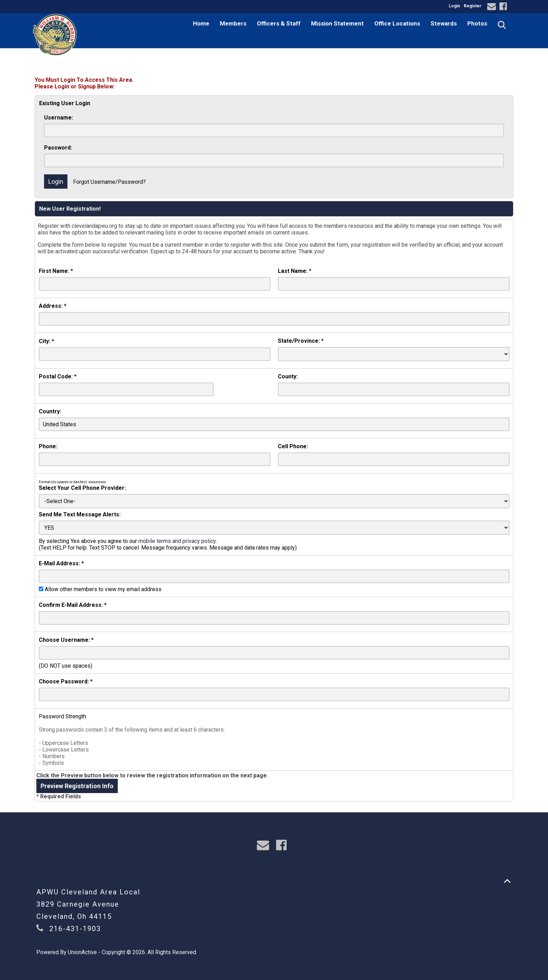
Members (233, 23)
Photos (477, 23)
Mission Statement (337, 23)
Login (454, 6)
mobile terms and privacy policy (177, 541)
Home (201, 23)
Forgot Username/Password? (109, 182)
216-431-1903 (75, 929)
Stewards (444, 23)
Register (473, 6)
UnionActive (82, 952)
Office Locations (397, 23)
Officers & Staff (279, 23)
